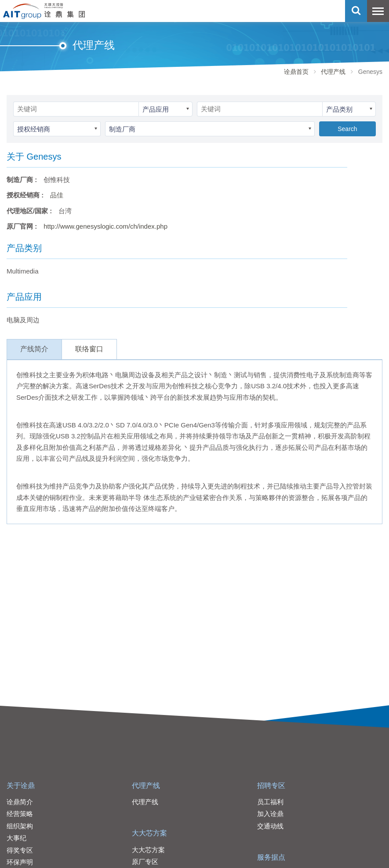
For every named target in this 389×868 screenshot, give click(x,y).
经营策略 (20, 814)
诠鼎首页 (296, 72)
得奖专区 (20, 850)
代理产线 (333, 72)
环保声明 (20, 862)
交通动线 (270, 826)
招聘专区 (271, 786)
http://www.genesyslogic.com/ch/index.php (105, 226)
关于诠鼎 (21, 786)
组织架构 (20, 826)
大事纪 (16, 838)
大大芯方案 (149, 833)
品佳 (57, 195)
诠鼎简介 (20, 802)
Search (347, 129)
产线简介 (34, 349)
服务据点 (271, 857)
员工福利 (270, 802)
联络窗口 (89, 349)
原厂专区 (145, 862)
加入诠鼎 (270, 814)
